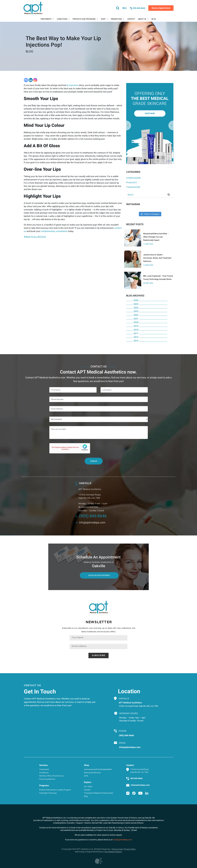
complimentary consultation (54, 231)
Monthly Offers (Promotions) (51, 776)
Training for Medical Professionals (98, 793)
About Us (143, 19)
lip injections (72, 85)
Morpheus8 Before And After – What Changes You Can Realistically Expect (156, 237)
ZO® (86, 776)
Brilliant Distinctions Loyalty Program (55, 790)
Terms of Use (117, 849)
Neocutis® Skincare (92, 773)
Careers (87, 790)
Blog (154, 19)
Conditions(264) (133, 178)
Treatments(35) (133, 187)
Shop (104, 19)
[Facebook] (26, 80)
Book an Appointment (161, 8)
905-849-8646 (137, 8)
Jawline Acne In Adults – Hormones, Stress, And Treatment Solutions (157, 258)
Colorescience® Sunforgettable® (98, 769)
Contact (131, 19)
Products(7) (131, 182)
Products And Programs (85, 19)
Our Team (88, 787)
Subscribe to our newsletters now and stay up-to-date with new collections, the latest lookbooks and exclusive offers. (99, 630)
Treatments (47, 19)
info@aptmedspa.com (90, 523)
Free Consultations (47, 779)
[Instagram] (35, 80)
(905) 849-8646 (91, 516)
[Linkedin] (31, 80)
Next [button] (129, 126)
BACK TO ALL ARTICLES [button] (35, 237)
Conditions (63, 19)
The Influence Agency (113, 852)
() (124, 8)
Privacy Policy (130, 849)
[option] (150, 124)
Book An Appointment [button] (99, 575)
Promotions (118, 19)
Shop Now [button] (150, 113)
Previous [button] (171, 126)
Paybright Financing (48, 793)
